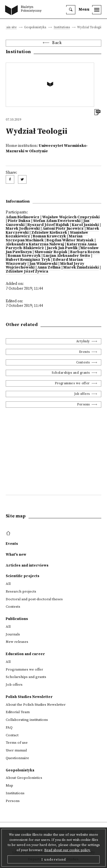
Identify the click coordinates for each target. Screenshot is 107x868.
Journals (13, 634)
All (8, 584)
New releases (17, 642)
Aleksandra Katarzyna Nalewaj (35, 244)
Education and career (25, 654)
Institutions (62, 28)
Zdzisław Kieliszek (49, 233)
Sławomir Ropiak (51, 252)
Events (84, 352)
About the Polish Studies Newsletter (36, 705)
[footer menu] (9, 533)
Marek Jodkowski (23, 229)
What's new (16, 555)
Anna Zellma (49, 268)
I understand (54, 859)
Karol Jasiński (85, 225)
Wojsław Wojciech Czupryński (71, 217)
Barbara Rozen (85, 252)
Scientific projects (23, 576)
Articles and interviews (27, 565)
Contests (83, 362)
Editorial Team (18, 712)
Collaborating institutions (27, 720)
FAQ (9, 727)
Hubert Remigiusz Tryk (28, 260)
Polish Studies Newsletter (29, 697)
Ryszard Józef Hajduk (48, 225)
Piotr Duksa (19, 221)
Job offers (82, 394)
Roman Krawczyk (49, 236)
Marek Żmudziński (81, 268)
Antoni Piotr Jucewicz (63, 229)
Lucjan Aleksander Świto (67, 256)
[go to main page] (25, 11)
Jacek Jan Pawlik (62, 248)
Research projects (21, 591)
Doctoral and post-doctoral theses (34, 599)
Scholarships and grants (71, 373)
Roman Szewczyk (24, 256)
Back (57, 43)
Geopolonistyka (20, 770)
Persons (83, 404)
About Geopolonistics (24, 778)
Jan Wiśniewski (43, 264)
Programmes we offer (72, 383)
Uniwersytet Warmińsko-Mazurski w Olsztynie (47, 148)
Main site (10, 28)
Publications (17, 619)
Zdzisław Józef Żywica (27, 272)
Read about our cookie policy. (67, 850)
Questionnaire (17, 758)
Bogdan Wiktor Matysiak (70, 240)
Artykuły (83, 341)
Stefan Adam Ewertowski (57, 221)
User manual (16, 750)
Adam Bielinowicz (23, 217)
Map (9, 785)
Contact (12, 735)
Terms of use (17, 743)
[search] (71, 10)
